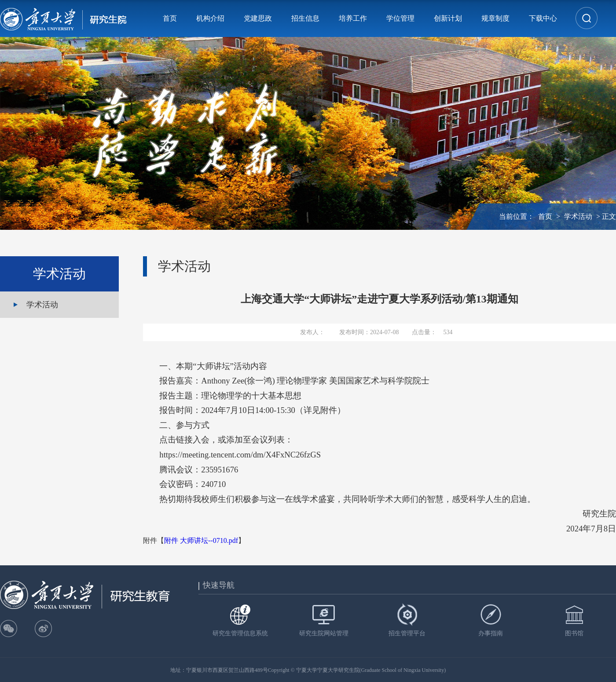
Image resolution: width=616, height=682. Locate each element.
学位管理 (400, 18)
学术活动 (578, 216)
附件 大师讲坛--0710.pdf (201, 540)
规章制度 (495, 18)
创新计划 (448, 18)
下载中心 (543, 18)
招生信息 (305, 18)
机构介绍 (210, 18)
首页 (170, 18)
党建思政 (258, 18)
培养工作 (353, 18)
